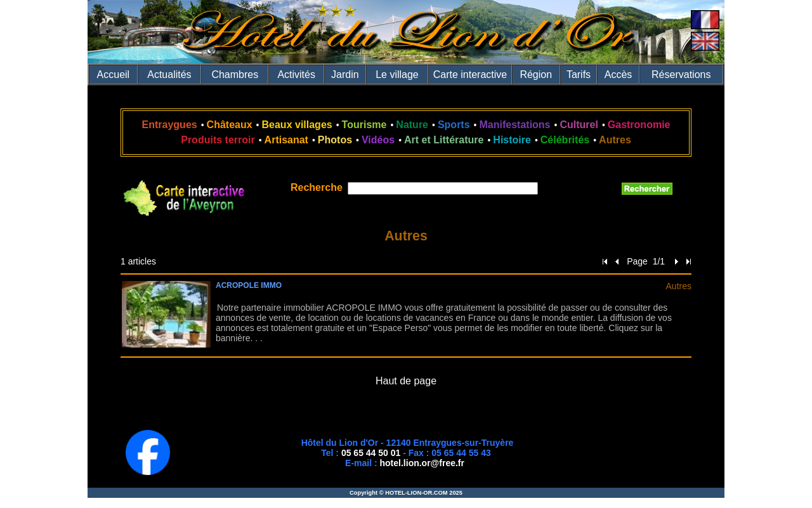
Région (536, 75)
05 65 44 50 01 (371, 453)
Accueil (114, 75)
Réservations (681, 75)
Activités (296, 75)
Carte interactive (470, 75)
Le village (397, 75)
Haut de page (406, 381)
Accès (619, 75)
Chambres (235, 75)
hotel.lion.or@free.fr (422, 463)
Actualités (169, 75)
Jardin (345, 75)
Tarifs (579, 75)
